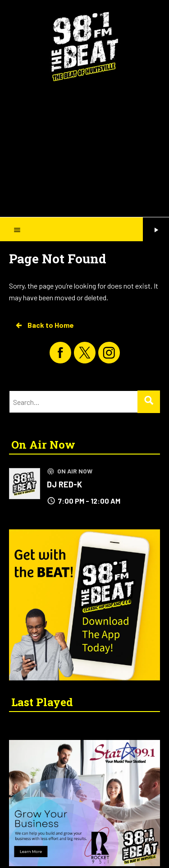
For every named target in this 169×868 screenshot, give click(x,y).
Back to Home (44, 325)
